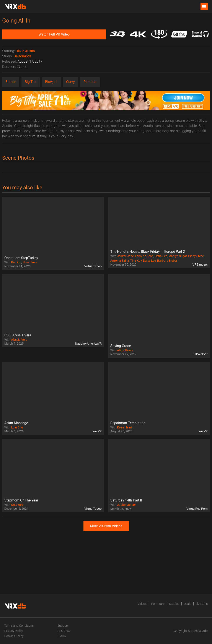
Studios (174, 604)
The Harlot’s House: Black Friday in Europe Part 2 (148, 252)
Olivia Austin (25, 51)
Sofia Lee (161, 256)
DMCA (62, 636)
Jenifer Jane (125, 256)
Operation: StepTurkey (21, 258)
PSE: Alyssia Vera (18, 335)
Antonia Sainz (120, 261)
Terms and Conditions (19, 626)
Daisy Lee (149, 261)
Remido (16, 262)
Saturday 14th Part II (126, 500)
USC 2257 (64, 631)
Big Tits (31, 82)
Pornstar (90, 82)
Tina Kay (136, 261)
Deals (188, 604)
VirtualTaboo (93, 266)
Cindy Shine (196, 256)
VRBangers (200, 264)
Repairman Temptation (128, 423)
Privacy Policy (14, 631)
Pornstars (158, 604)
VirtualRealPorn (197, 509)
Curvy (70, 82)
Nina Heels (30, 262)
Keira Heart (125, 427)
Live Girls (202, 604)
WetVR (97, 431)
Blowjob (51, 82)
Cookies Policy (14, 636)
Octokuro (17, 505)
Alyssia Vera (19, 340)
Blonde (11, 82)
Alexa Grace (125, 350)
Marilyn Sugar (178, 256)
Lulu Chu (17, 427)
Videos (142, 604)
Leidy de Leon (144, 256)
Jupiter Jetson (127, 505)
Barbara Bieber (167, 261)
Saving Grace (121, 346)
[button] (204, 7)
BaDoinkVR (22, 56)
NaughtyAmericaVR (88, 344)
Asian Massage (16, 423)
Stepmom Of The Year (21, 500)
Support (63, 626)
